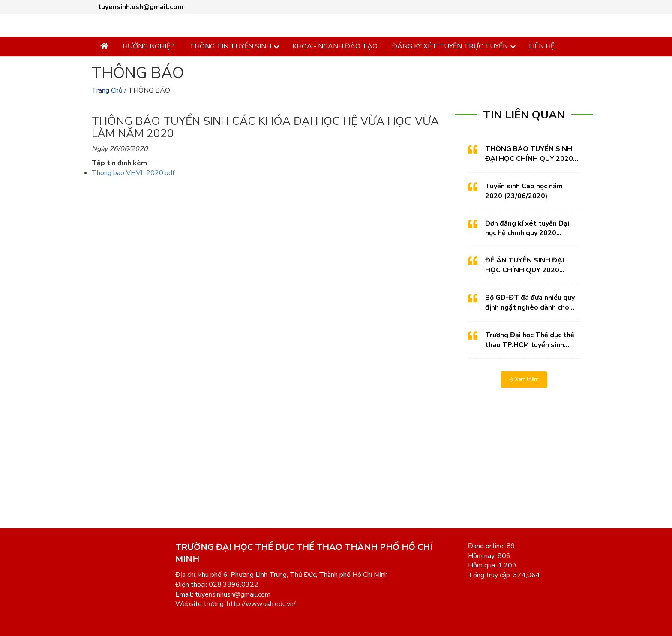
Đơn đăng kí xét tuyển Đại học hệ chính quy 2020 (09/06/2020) (527, 229)
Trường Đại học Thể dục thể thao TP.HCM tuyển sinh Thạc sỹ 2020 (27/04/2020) (530, 340)
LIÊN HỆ (542, 46)
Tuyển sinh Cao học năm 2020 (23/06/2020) (524, 191)
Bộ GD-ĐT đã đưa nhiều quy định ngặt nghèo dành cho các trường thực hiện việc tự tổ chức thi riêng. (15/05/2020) (530, 303)
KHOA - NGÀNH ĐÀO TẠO (335, 46)
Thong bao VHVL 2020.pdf (133, 173)
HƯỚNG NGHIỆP (149, 46)
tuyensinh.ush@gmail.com (141, 7)
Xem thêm (524, 379)
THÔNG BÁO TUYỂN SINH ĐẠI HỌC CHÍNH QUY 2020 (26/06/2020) (529, 154)
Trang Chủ (107, 90)
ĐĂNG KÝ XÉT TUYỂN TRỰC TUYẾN (450, 46)
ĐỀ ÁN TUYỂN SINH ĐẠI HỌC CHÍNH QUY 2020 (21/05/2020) (525, 265)
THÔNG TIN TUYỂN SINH (230, 46)
